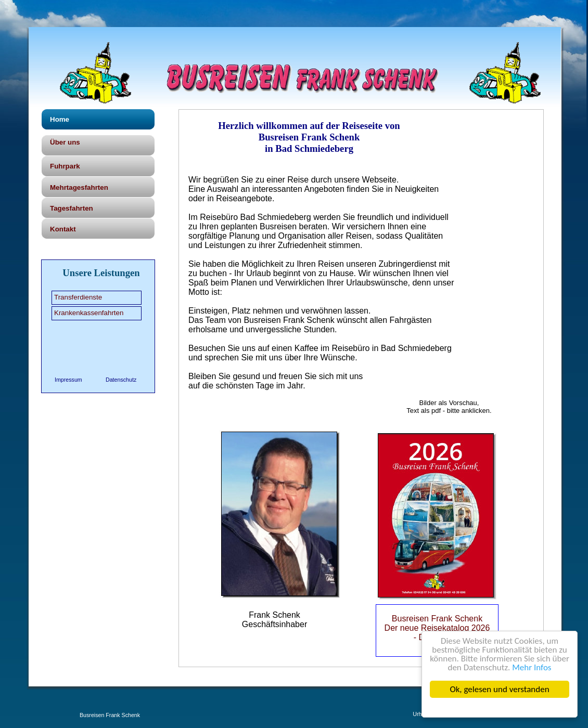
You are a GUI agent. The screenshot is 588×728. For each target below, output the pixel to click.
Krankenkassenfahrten (89, 313)
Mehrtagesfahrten (79, 187)
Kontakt (63, 229)
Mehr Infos (532, 667)
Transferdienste (78, 297)
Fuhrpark (65, 166)
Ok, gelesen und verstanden (500, 689)
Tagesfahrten (72, 208)
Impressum (68, 380)
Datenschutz (121, 380)
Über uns (65, 142)
